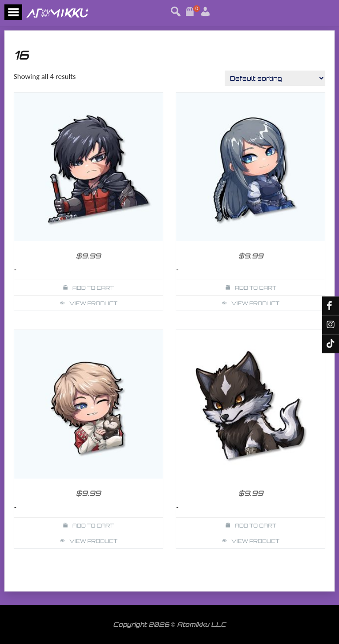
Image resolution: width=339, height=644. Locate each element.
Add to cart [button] (93, 288)
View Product (93, 303)
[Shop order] (275, 78)
